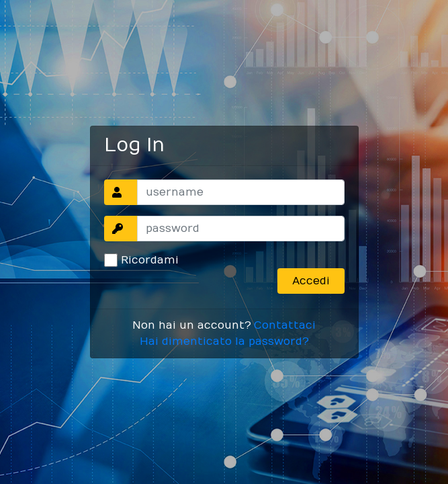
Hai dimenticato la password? (224, 341)
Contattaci (285, 325)
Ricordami (150, 260)
